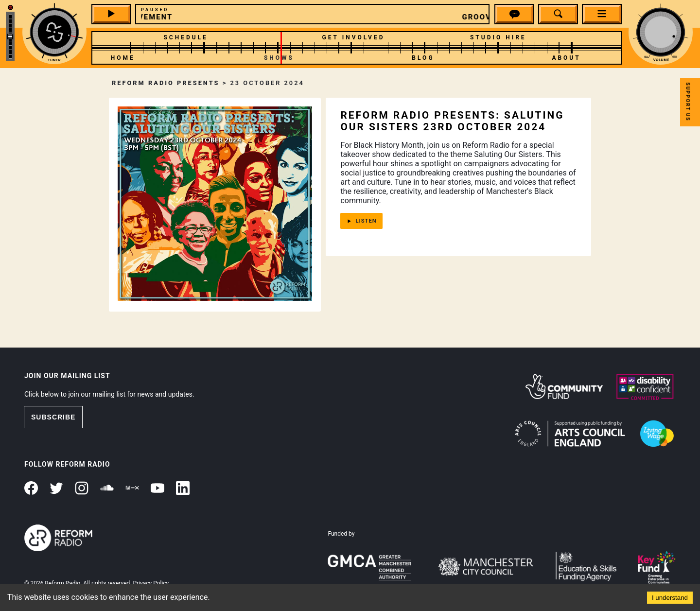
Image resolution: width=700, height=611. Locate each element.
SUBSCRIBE (53, 417)
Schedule (185, 37)
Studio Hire (498, 37)
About (566, 58)
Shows (279, 58)
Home (123, 58)
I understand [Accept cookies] (670, 598)
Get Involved (354, 37)
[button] (515, 16)
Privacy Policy (151, 583)
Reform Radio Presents (166, 83)
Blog (423, 58)
